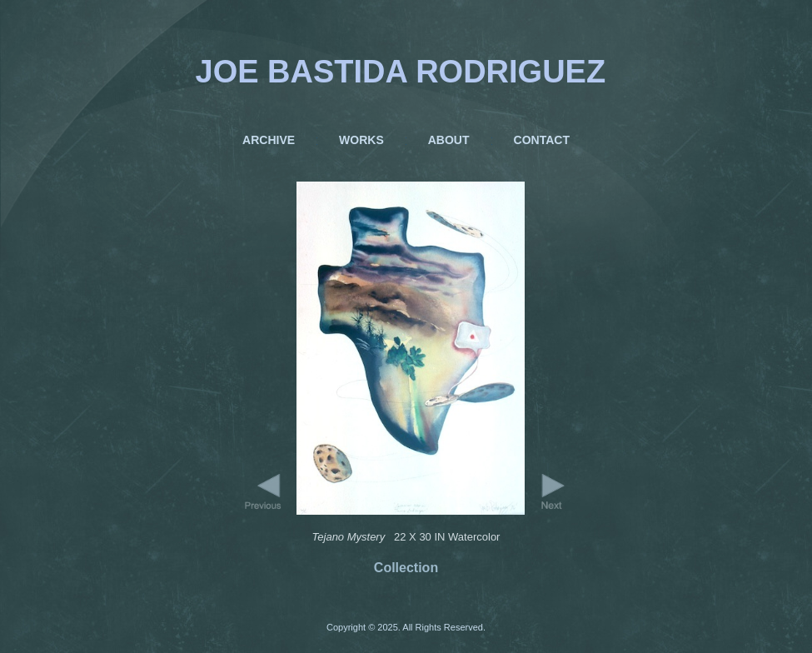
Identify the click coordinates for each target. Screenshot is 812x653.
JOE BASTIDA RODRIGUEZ (401, 72)
